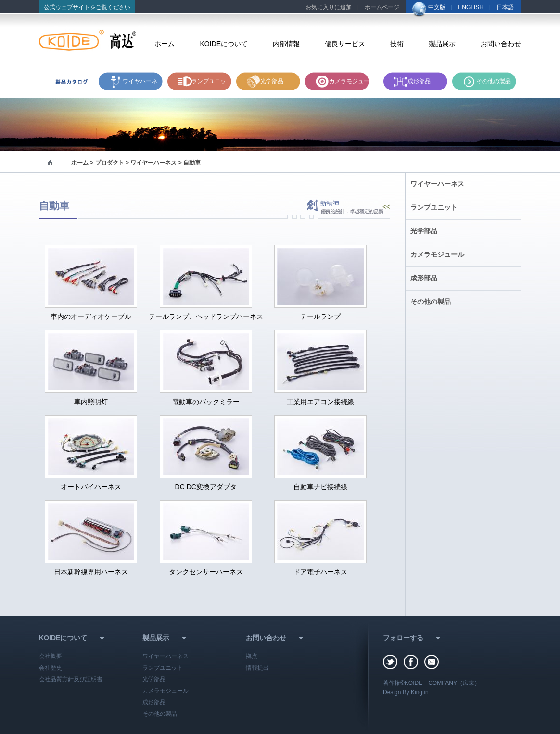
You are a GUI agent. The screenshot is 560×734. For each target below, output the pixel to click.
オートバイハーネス (91, 487)
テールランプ (320, 316)
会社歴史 (51, 668)
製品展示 (442, 44)
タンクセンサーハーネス (206, 572)
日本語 (505, 7)
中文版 (437, 7)
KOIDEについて (224, 44)
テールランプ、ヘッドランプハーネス (206, 316)
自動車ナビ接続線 (320, 487)
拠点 (252, 656)
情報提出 (257, 668)
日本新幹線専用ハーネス (91, 572)
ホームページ (382, 7)
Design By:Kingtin (406, 692)
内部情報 (286, 44)
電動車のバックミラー (206, 402)
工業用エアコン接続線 (320, 402)
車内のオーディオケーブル (91, 316)
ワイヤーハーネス (437, 184)
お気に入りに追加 (329, 7)
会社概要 (51, 656)
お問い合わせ (501, 44)
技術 (397, 44)
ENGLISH (471, 7)
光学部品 (272, 81)
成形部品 (419, 81)
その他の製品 (494, 81)
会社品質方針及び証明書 (71, 679)
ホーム (165, 44)
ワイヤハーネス (140, 84)
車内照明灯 (91, 402)
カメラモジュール (352, 81)
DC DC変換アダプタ (206, 487)
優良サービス (345, 44)
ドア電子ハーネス (320, 572)
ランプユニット (209, 84)
